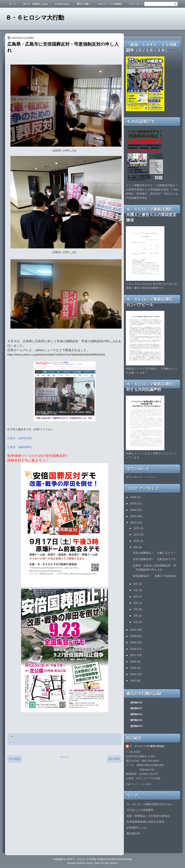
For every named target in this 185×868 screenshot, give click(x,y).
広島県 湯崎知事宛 (19, 447)
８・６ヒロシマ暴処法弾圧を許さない (150, 804)
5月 (136, 603)
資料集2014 (136, 726)
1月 (136, 622)
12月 (137, 528)
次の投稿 (15, 759)
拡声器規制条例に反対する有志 (145, 822)
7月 (136, 590)
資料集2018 (136, 703)
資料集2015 (136, 720)
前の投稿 (114, 759)
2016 (134, 662)
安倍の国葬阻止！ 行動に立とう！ (154, 553)
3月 (136, 609)
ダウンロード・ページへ (141, 477)
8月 (136, 584)
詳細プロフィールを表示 (139, 784)
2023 (134, 516)
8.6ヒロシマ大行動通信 (110, 4)
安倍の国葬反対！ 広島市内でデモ (154, 559)
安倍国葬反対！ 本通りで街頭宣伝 (154, 576)
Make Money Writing (121, 859)
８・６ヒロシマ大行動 (35, 18)
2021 (134, 630)
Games (90, 863)
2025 (134, 504)
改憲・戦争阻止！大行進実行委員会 (148, 816)
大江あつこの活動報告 (140, 810)
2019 (134, 643)
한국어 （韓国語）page (35, 4)
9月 (136, 547)
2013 (134, 681)
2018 (134, 649)
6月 (136, 597)
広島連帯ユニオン (137, 828)
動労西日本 (133, 834)
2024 (134, 510)
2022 (134, 523)
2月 (136, 616)
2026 (134, 497)
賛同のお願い (84, 4)
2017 (134, 655)
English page (62, 4)
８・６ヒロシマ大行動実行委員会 (147, 746)
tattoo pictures (111, 863)
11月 (137, 535)
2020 (134, 636)
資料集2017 (136, 708)
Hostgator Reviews (76, 863)
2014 (134, 674)
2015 (134, 668)
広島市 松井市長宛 (19, 438)
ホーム (12, 4)
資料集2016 (136, 714)
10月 (137, 541)
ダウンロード (136, 4)
